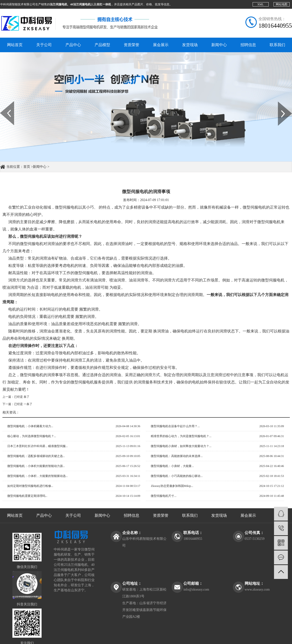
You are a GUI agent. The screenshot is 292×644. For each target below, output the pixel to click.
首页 (27, 167)
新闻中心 (219, 45)
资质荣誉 (132, 45)
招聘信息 (248, 45)
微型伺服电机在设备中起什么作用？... (175, 426)
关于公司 (44, 45)
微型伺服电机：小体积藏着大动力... (30, 426)
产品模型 (102, 45)
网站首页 (15, 45)
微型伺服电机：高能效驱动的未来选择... (177, 456)
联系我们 (277, 45)
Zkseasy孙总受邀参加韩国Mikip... (172, 486)
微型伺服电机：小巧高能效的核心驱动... (177, 476)
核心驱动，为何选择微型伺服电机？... (32, 436)
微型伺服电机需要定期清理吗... (27, 496)
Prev (3, 103)
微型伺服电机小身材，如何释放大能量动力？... (181, 446)
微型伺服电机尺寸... (164, 496)
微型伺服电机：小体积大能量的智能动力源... (36, 466)
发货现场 (190, 45)
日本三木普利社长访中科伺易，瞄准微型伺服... (38, 446)
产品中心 (73, 45)
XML (261, 4)
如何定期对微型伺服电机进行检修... (30, 486)
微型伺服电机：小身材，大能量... (172, 466)
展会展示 (161, 45)
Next (281, 103)
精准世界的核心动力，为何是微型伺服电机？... (181, 436)
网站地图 (282, 4)
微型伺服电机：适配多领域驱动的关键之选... (36, 456)
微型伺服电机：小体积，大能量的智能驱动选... (38, 476)
